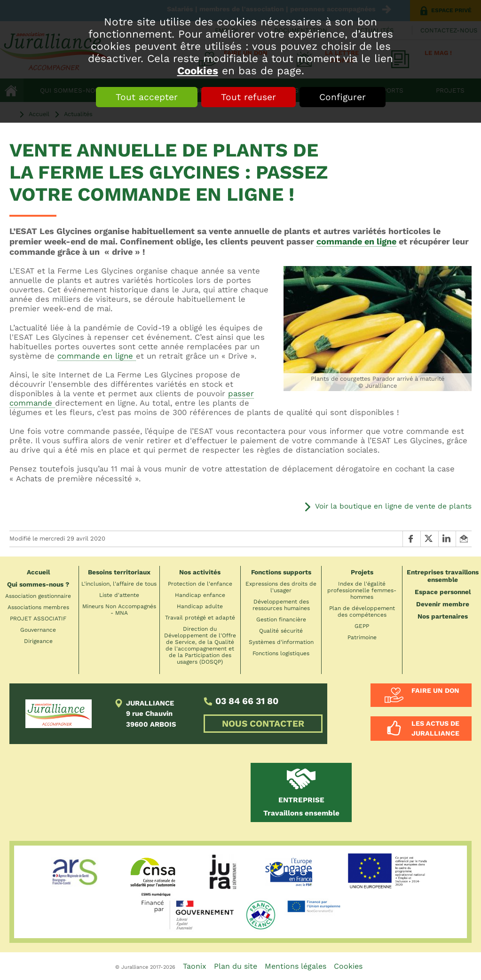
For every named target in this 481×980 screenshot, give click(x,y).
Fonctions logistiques (281, 653)
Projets (362, 572)
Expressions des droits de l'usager (281, 587)
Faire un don (435, 690)
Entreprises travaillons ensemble (443, 576)
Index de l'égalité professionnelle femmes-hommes (362, 590)
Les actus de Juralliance (435, 728)
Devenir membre (443, 604)
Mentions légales (296, 966)
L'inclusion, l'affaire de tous (119, 584)
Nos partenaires (443, 616)
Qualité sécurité (281, 631)
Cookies (198, 71)
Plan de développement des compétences (362, 612)
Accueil (38, 572)
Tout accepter (147, 97)
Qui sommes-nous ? (38, 584)
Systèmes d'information (281, 642)
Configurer (343, 97)
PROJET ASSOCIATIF (38, 619)
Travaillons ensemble (301, 807)
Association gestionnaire (38, 596)
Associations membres (38, 607)
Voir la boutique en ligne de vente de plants (393, 506)
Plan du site (236, 966)
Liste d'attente (119, 595)
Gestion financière (281, 619)
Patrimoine (362, 637)
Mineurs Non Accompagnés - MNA (119, 610)
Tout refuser (248, 97)
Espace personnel (443, 592)
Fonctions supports (281, 572)
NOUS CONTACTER (263, 724)
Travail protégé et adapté (200, 618)
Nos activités (200, 572)
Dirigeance (38, 641)
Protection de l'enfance (200, 584)
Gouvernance (38, 630)
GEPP (362, 626)
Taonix (195, 966)
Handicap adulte (200, 606)
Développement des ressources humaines (281, 605)
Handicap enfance (200, 595)
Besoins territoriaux (119, 572)
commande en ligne (356, 241)
